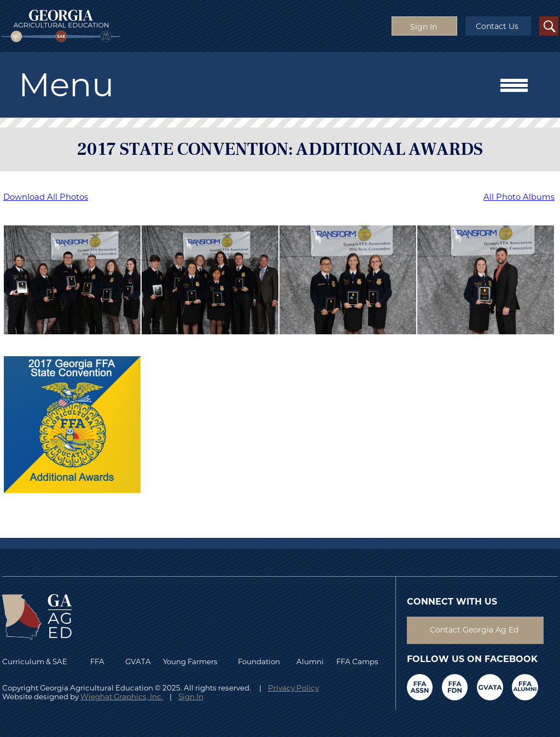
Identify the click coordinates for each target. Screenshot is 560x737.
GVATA (138, 661)
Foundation (259, 661)
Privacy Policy (293, 688)
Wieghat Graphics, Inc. (122, 697)
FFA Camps (357, 661)
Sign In (191, 697)
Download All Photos (46, 197)
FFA (100, 661)
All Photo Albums (519, 197)
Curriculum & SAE (35, 661)
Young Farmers (190, 661)
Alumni (310, 661)
